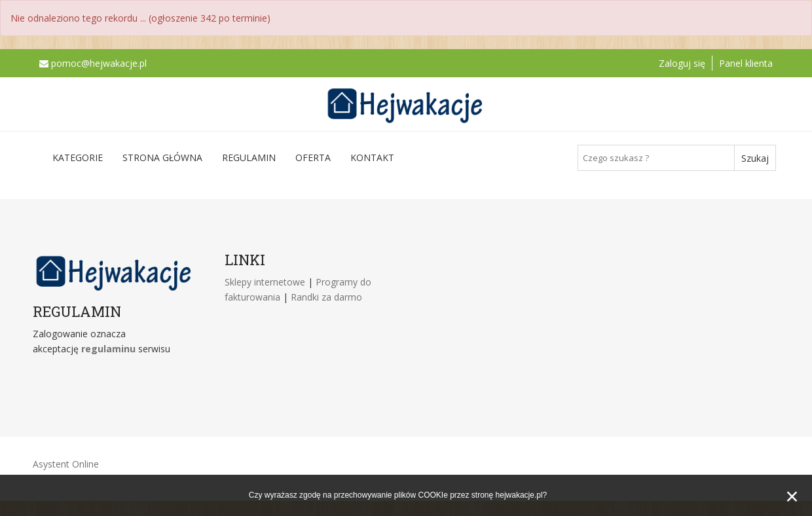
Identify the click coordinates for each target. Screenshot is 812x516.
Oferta (313, 157)
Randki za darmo (326, 297)
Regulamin (249, 157)
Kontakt (372, 157)
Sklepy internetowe (266, 282)
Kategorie (78, 157)
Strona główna (162, 157)
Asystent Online (66, 464)
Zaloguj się (682, 63)
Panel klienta (746, 63)
